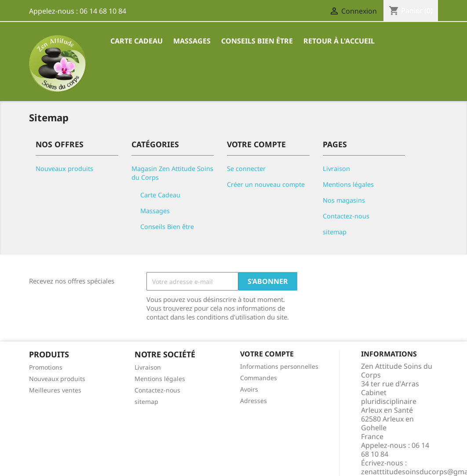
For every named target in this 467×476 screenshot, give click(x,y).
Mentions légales (348, 184)
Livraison (336, 169)
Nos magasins (344, 200)
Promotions (46, 367)
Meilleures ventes (55, 390)
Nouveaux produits (64, 169)
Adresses (254, 401)
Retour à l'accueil (339, 41)
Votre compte (267, 354)
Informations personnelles (279, 366)
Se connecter (246, 169)
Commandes (259, 378)
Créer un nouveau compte (266, 184)
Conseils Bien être (257, 41)
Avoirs (249, 389)
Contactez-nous (346, 216)
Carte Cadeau (137, 41)
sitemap (335, 232)
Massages (192, 41)
